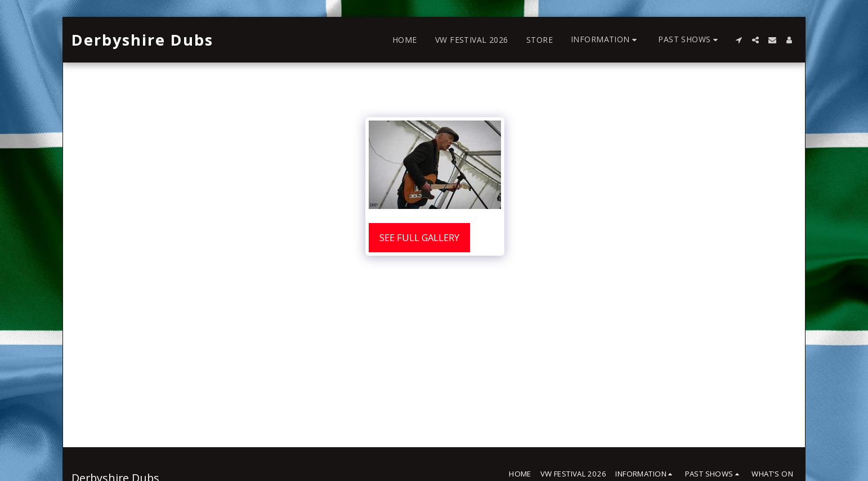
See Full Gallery (419, 237)
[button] (605, 40)
